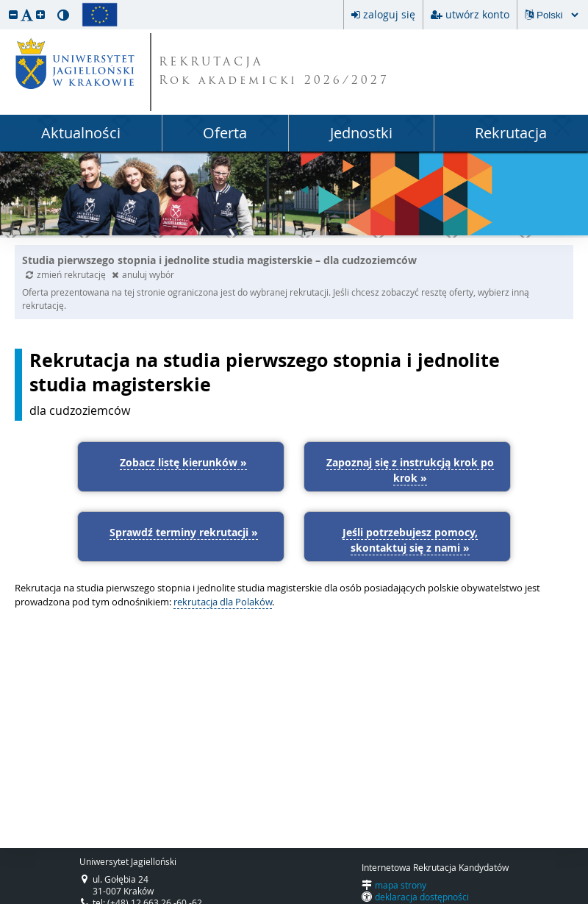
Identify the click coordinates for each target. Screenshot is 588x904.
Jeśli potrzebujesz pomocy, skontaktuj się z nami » (410, 540)
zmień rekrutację (67, 274)
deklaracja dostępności (422, 897)
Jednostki (361, 133)
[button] (13, 14)
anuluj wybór (143, 274)
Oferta (225, 133)
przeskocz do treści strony (4, 4)
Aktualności (81, 133)
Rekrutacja (511, 133)
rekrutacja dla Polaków (223, 602)
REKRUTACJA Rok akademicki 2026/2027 (274, 72)
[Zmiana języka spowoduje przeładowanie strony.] (557, 15)
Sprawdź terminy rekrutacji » (184, 532)
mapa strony (401, 885)
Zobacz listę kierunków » (183, 462)
